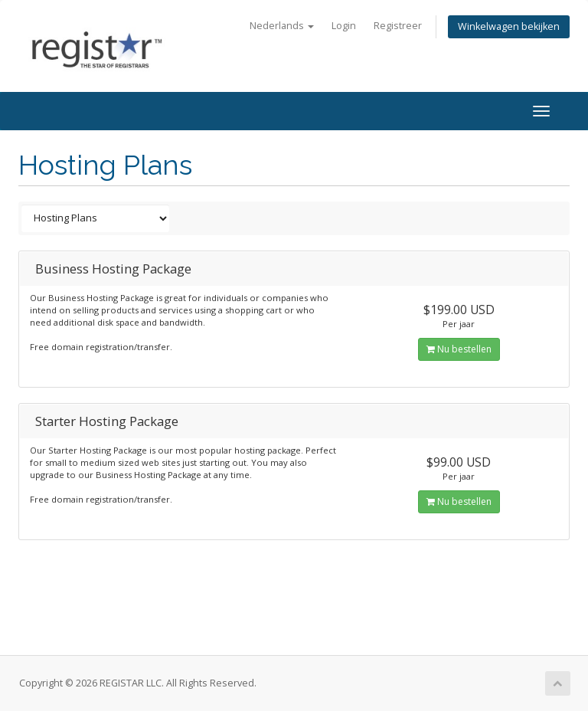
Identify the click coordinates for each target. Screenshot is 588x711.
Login (344, 26)
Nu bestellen (459, 349)
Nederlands (282, 26)
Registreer (398, 26)
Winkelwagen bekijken (509, 26)
